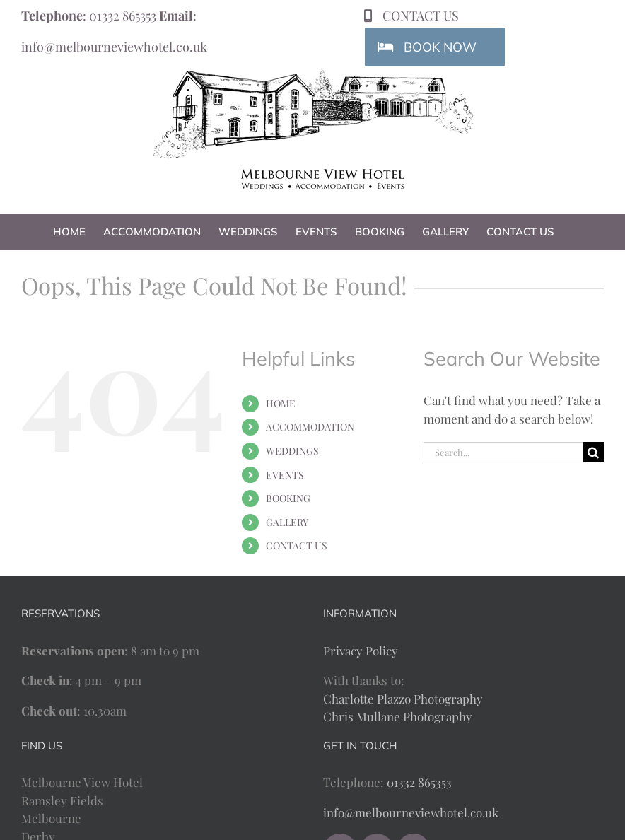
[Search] (594, 452)
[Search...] (503, 452)
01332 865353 (123, 16)
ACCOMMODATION (310, 427)
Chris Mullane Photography (398, 716)
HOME (281, 403)
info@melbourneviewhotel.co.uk (114, 47)
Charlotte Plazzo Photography (403, 699)
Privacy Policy (361, 651)
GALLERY (287, 522)
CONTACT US (297, 546)
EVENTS (285, 475)
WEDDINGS (292, 451)
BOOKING (288, 498)
